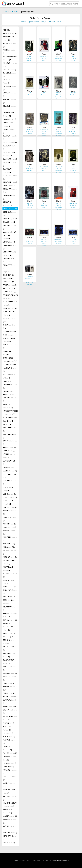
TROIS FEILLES (59, 94)
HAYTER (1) (9, 376)
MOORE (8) (10, 557)
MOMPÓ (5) (9, 552)
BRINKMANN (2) (8, 114)
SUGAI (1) (9, 737)
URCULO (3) (10, 778)
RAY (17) (8, 637)
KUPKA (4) (9, 447)
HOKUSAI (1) (8, 406)
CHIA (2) (9, 185)
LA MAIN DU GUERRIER (73, 131)
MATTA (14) (9, 532)
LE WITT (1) (9, 467)
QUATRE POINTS (58, 204)
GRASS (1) (10, 331)
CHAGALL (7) (10, 182)
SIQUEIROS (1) (10, 718)
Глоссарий (52, 860)
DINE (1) (8, 255)
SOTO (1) (8, 728)
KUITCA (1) (10, 442)
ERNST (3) (9, 282)
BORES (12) (9, 94)
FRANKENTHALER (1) (10, 297)
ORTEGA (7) (10, 587)
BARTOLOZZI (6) (9, 81)
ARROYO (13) (10, 65)
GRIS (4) (8, 335)
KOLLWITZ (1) (10, 429)
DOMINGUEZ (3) (9, 260)
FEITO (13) (9, 288)
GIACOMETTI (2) (9, 313)
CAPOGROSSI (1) (9, 154)
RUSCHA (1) (9, 678)
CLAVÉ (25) (10, 209)
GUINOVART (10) (8, 353)
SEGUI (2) (10, 696)
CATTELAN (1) (8, 171)
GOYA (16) (9, 326)
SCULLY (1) (9, 693)
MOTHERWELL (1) (9, 562)
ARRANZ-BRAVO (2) (10, 58)
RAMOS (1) (9, 633)
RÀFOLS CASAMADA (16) (8, 627)
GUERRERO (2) (10, 346)
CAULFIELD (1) (10, 177)
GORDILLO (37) (9, 320)
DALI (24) (10, 232)
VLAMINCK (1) (8, 811)
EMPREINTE (58, 240)
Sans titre (30, 56)
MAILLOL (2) (10, 512)
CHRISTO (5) (7, 204)
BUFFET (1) (9, 131)
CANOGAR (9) (10, 147)
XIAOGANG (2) (10, 838)
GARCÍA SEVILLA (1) (10, 303)
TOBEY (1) (9, 767)
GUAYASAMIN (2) (9, 340)
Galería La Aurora (10, 11)
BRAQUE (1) (10, 108)
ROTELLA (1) (10, 668)
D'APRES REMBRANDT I (30, 278)
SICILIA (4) (10, 711)
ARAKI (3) (10, 45)
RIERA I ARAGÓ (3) (10, 648)
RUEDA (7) (10, 673)
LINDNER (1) (10, 482)
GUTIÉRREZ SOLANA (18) (10, 360)
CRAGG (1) (9, 222)
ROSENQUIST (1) (9, 662)
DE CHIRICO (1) (8, 237)
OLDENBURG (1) (8, 582)
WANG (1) (9, 821)
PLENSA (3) (10, 620)
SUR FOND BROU (59, 131)
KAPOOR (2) (10, 418)
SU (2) (8, 733)
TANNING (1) (7, 748)
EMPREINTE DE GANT (44, 131)
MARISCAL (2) (10, 519)
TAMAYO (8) (9, 742)
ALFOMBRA (44, 166)
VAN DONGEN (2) (9, 791)
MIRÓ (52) (9, 547)
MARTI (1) (10, 524)
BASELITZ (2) (10, 88)
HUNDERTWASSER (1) (11, 413)
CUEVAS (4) (10, 227)
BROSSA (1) (10, 119)
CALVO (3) (10, 142)
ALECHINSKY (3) (9, 38)
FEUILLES (30, 130)
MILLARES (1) (10, 539)
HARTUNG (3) (9, 370)
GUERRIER (73, 93)
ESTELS (30, 203)
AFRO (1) (7, 30)
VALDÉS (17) (9, 785)
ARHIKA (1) (9, 52)
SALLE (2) (9, 683)
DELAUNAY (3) (10, 247)
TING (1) (10, 763)
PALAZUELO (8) (10, 592)
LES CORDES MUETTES (59, 167)
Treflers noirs (59, 56)
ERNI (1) (8, 278)
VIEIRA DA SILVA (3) (10, 804)
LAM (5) (9, 451)
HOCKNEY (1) (9, 399)
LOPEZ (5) (10, 497)
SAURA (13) (9, 688)
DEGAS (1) (9, 242)
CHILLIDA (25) (10, 190)
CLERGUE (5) (9, 214)
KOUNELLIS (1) (10, 436)
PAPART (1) (9, 597)
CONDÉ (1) (10, 219)
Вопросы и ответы (63, 860)
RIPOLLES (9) (9, 655)
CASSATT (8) (10, 159)
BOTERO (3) (10, 101)
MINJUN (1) (9, 544)
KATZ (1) (8, 421)
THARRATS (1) (10, 758)
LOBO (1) (10, 494)
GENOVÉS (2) (10, 308)
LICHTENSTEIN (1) (9, 476)
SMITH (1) (9, 723)
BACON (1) (10, 70)
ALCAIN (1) (10, 33)
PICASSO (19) (9, 608)
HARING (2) (10, 365)
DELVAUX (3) (10, 252)
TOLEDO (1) (10, 772)
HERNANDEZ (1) (10, 386)
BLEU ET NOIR (73, 167)
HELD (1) (7, 381)
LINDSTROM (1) (8, 489)
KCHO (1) (7, 424)
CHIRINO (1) (9, 197)
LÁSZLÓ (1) (9, 456)
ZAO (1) (9, 843)
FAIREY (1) (10, 285)
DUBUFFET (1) (9, 267)
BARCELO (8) (10, 75)
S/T (73, 56)
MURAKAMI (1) (8, 569)
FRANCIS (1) (10, 292)
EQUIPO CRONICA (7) (8, 273)
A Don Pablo (44, 56)
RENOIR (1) (9, 642)
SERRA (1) (10, 706)
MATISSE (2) (10, 527)
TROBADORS (73, 203)
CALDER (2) (10, 137)
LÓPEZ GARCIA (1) (9, 502)
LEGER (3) (10, 471)
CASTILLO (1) (9, 164)
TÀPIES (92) (10, 753)
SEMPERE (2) (10, 702)
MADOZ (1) (10, 507)
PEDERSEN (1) (9, 602)
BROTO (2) (8, 124)
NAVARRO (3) (10, 575)
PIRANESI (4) (10, 615)
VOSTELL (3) (10, 816)
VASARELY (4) (10, 798)
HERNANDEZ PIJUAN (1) (9, 393)
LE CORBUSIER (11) (9, 462)
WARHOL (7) (10, 833)
